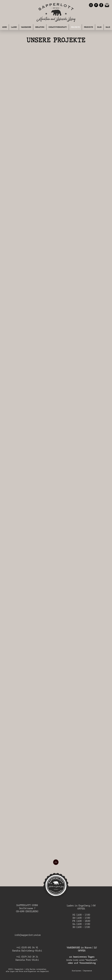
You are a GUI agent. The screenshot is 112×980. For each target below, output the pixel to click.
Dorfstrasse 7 (27, 908)
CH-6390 (21, 911)
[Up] (56, 862)
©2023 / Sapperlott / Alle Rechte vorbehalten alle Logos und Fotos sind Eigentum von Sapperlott (27, 970)
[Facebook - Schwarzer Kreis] (101, 5)
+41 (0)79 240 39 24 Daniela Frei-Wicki (27, 958)
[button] (40, 27)
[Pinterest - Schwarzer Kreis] (96, 5)
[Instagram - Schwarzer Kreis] (91, 5)
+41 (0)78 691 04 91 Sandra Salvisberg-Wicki (27, 949)
